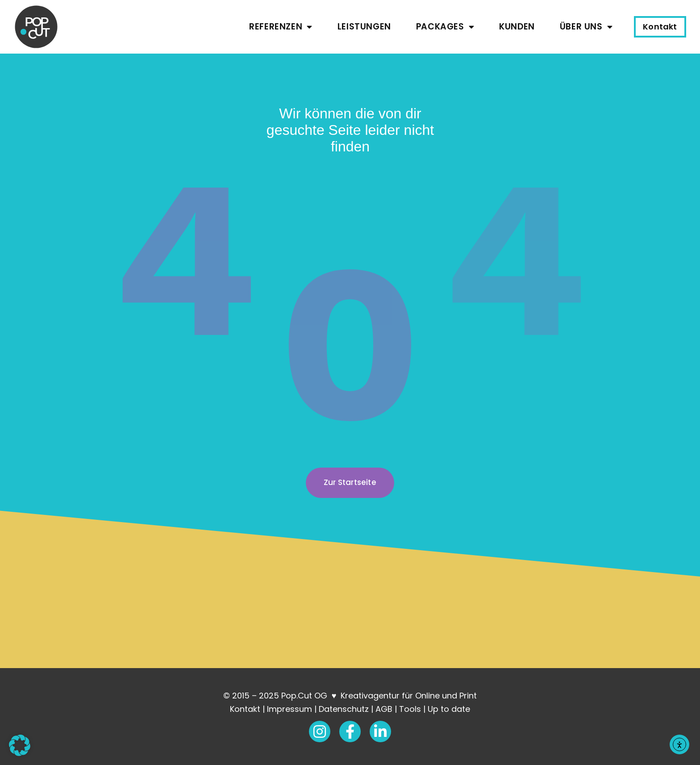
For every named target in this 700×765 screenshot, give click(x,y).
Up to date (449, 709)
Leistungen (364, 27)
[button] (20, 745)
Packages (445, 27)
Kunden (517, 27)
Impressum (290, 709)
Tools (410, 709)
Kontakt (245, 709)
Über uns (586, 27)
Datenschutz (344, 709)
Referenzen (281, 27)
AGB (384, 709)
